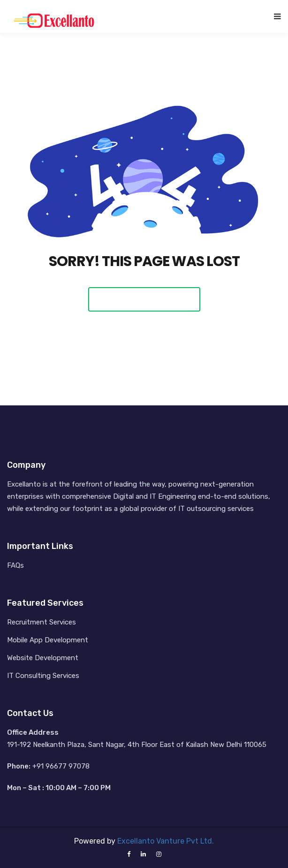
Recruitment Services (42, 622)
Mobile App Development (48, 640)
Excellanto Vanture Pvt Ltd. (166, 841)
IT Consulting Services (43, 676)
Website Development (43, 658)
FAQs (15, 565)
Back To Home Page (144, 299)
